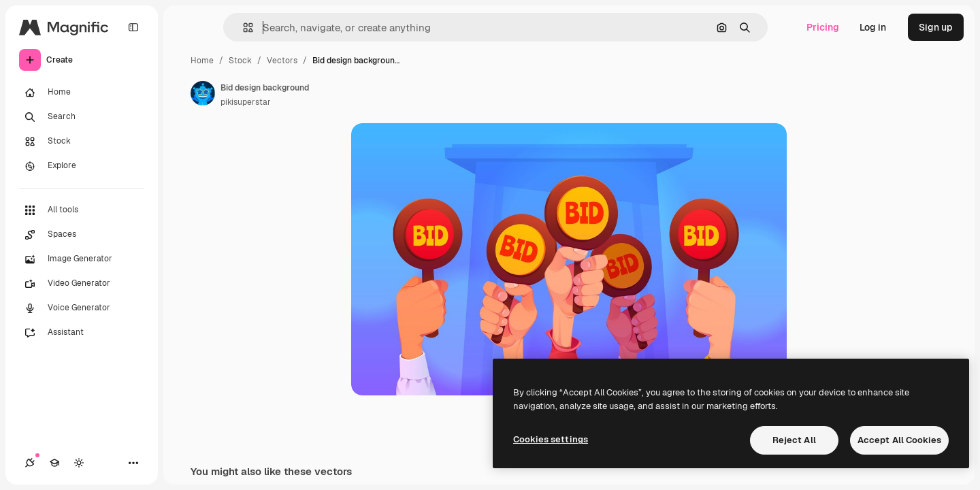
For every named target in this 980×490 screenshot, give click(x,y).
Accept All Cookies (899, 440)
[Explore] (82, 166)
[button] (243, 28)
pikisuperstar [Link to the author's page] (246, 102)
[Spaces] (82, 235)
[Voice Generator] (82, 308)
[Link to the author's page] (203, 93)
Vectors (282, 61)
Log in (873, 27)
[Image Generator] (82, 259)
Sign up (936, 27)
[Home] (82, 93)
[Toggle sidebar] (133, 27)
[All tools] (82, 210)
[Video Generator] (82, 284)
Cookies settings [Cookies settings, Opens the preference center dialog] (551, 439)
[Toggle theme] (79, 463)
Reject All (794, 440)
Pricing (823, 27)
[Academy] (54, 463)
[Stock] (82, 142)
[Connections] (30, 463)
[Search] (82, 117)
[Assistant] (82, 333)
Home (202, 61)
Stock (240, 61)
